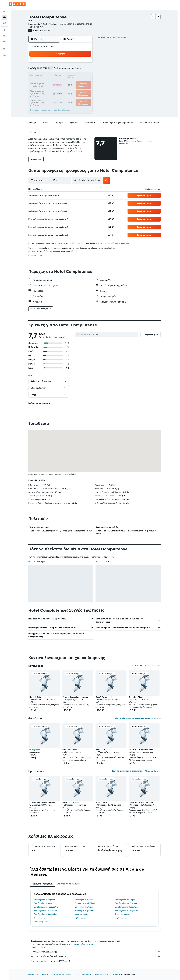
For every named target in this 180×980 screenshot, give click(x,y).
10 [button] (48, 76)
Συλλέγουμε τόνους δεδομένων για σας (96, 956)
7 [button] (73, 70)
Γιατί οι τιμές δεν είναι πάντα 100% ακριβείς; (96, 961)
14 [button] (73, 76)
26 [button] (61, 88)
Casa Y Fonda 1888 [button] (104, 697)
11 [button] (55, 76)
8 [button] (80, 70)
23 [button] (86, 82)
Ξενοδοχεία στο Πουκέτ (85, 900)
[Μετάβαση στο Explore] (4, 30)
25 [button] (55, 88)
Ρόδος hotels (39, 918)
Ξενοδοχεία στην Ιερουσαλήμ (46, 907)
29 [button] (79, 88)
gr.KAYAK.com (33, 974)
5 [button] (61, 70)
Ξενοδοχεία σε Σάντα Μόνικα (46, 911)
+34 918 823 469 (36, 27)
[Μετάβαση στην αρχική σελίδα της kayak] (17, 4)
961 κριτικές (45, 31)
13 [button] (67, 76)
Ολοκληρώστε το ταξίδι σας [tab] (68, 884)
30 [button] (86, 88)
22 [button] (79, 82)
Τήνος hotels (80, 918)
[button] (4, 4)
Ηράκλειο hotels (122, 914)
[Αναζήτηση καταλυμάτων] (4, 17)
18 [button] (55, 82)
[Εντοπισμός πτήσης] (4, 36)
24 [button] (48, 88)
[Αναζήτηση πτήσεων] (4, 12)
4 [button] (55, 70)
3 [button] (48, 70)
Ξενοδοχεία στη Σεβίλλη (85, 903)
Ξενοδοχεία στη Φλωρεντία (126, 911)
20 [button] (67, 82)
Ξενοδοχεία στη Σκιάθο (84, 911)
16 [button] (86, 76)
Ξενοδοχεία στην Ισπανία (82, 974)
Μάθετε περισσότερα (120, 243)
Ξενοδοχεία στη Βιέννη (44, 903)
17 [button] (48, 82)
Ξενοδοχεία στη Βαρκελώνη (46, 914)
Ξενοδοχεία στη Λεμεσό (85, 907)
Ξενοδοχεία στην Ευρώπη (61, 974)
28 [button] (73, 88)
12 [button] (61, 76)
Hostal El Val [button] (101, 750)
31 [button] (48, 94)
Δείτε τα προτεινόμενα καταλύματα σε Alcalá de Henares (136, 771)
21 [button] (73, 82)
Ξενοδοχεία (45, 974)
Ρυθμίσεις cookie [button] (35, 255)
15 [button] (80, 76)
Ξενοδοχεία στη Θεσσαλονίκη (127, 907)
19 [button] (61, 82)
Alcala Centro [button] (35, 752)
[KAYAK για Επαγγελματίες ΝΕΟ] (4, 41)
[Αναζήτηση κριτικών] (109, 334)
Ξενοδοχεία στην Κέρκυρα (126, 903)
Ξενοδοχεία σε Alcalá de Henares (106, 974)
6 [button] (67, 70)
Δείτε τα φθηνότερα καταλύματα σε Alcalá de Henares (137, 718)
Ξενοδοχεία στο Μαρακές (45, 900)
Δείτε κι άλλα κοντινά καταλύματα (146, 666)
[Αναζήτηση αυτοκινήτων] (4, 23)
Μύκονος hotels (81, 914)
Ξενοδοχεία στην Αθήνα (125, 900)
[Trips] (4, 49)
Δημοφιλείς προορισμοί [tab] (43, 884)
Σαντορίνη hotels (41, 921)
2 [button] (86, 63)
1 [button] (79, 63)
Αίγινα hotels (120, 918)
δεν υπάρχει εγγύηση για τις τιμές (83, 944)
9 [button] (86, 70)
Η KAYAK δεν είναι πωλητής (96, 952)
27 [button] (67, 88)
